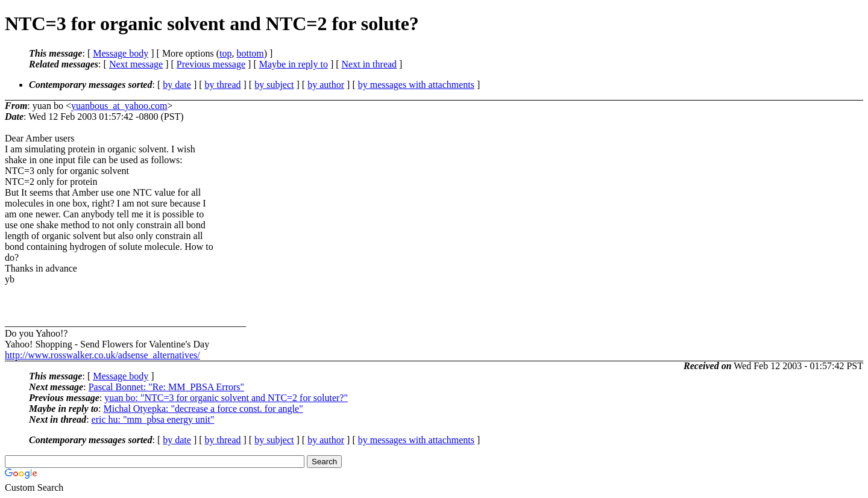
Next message (136, 64)
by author (326, 85)
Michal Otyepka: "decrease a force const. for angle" (203, 409)
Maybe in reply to (294, 64)
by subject (274, 85)
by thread (223, 85)
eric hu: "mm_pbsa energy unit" (153, 419)
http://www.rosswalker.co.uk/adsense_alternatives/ (102, 355)
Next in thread (370, 64)
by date (177, 85)
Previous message (211, 64)
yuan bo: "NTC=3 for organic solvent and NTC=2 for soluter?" (226, 398)
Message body (121, 53)
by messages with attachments (416, 85)
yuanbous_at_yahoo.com (119, 106)
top (225, 53)
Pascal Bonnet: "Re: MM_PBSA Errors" (166, 387)
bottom (250, 53)
